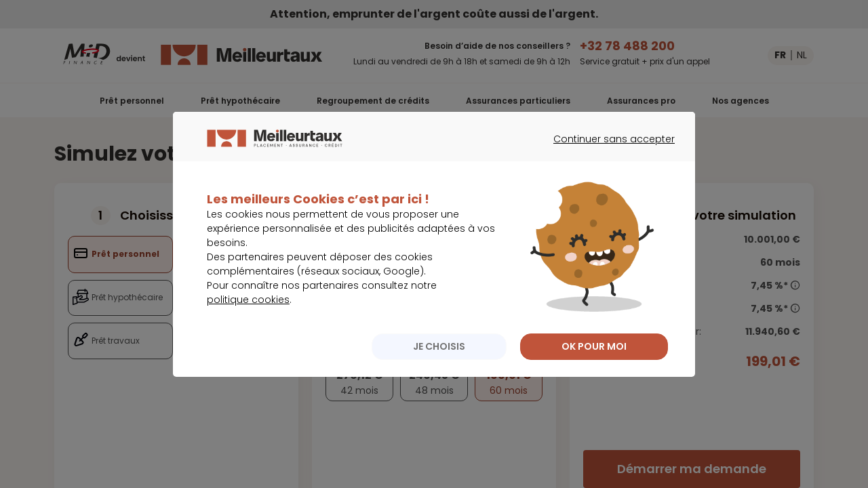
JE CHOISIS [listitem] (439, 359)
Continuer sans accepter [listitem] (607, 164)
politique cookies (248, 312)
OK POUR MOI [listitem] (594, 359)
